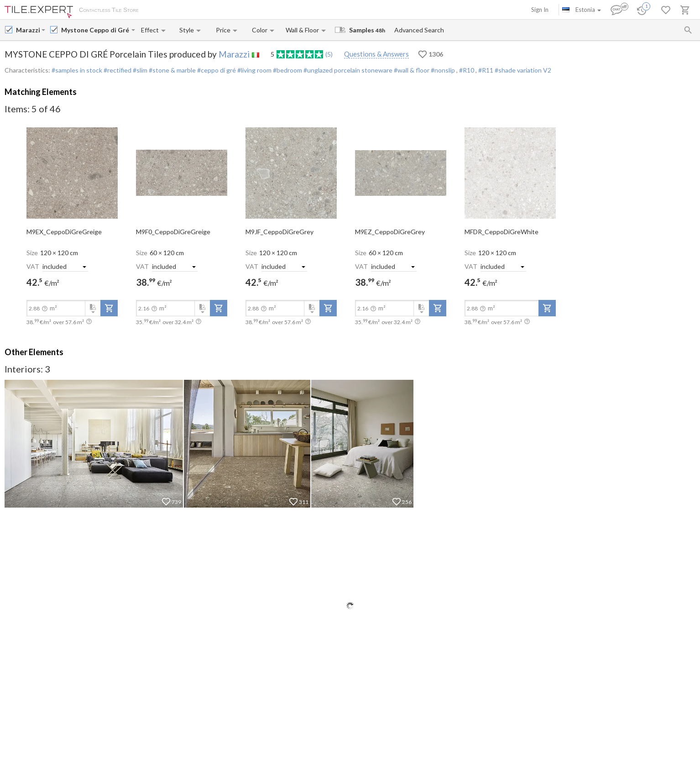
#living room (254, 70)
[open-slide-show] (72, 172)
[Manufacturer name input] (28, 30)
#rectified (117, 70)
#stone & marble (172, 70)
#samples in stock (77, 70)
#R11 (486, 70)
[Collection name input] (95, 30)
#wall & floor (411, 70)
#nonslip (443, 70)
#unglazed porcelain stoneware (347, 70)
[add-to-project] (109, 308)
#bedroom (287, 70)
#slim (139, 70)
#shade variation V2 (523, 70)
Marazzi (234, 54)
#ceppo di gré (216, 70)
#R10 (467, 70)
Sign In (540, 10)
